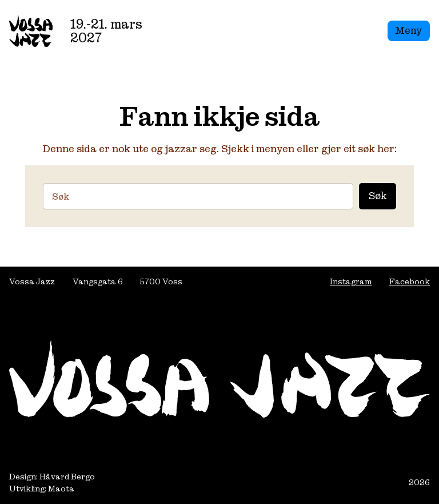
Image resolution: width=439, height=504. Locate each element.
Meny (408, 30)
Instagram (351, 281)
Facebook (410, 281)
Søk (378, 196)
